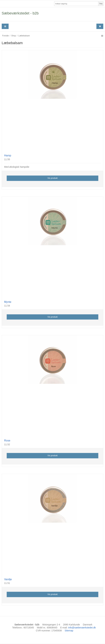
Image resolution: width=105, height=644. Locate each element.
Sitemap (69, 631)
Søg (101, 3)
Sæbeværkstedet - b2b (20, 13)
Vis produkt (52, 178)
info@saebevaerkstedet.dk (82, 628)
